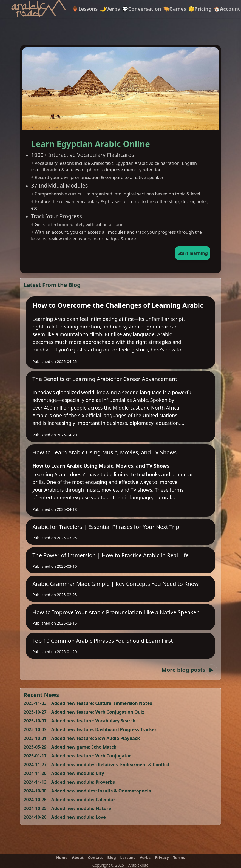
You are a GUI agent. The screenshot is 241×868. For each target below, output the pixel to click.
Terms (179, 857)
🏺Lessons (85, 9)
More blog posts (189, 670)
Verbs (145, 857)
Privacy (162, 857)
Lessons (128, 857)
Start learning (192, 253)
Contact (96, 857)
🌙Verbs (110, 9)
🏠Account (227, 9)
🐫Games (175, 9)
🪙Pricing (200, 9)
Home (62, 857)
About (78, 857)
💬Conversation (141, 9)
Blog (111, 857)
